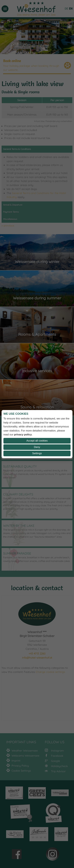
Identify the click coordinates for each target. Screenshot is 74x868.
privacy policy (23, 435)
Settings (37, 453)
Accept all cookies (37, 441)
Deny (37, 447)
